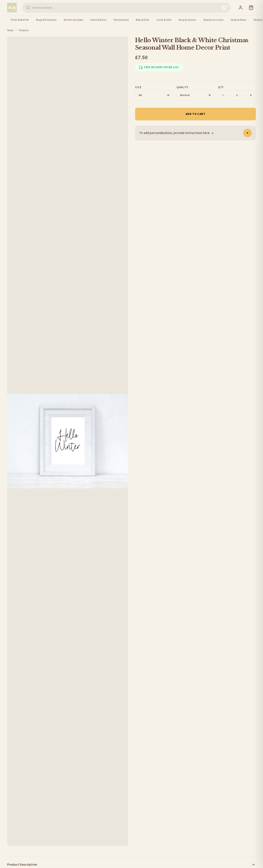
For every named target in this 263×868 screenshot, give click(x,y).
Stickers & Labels (73, 20)
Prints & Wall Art (20, 20)
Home (10, 30)
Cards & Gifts (164, 20)
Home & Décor (98, 20)
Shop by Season (187, 20)
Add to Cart (196, 114)
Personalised (121, 20)
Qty (221, 87)
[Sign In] (241, 8)
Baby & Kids (142, 20)
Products (24, 30)
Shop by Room (238, 20)
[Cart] (251, 8)
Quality (182, 87)
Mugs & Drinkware (46, 20)
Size (138, 87)
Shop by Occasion (213, 20)
